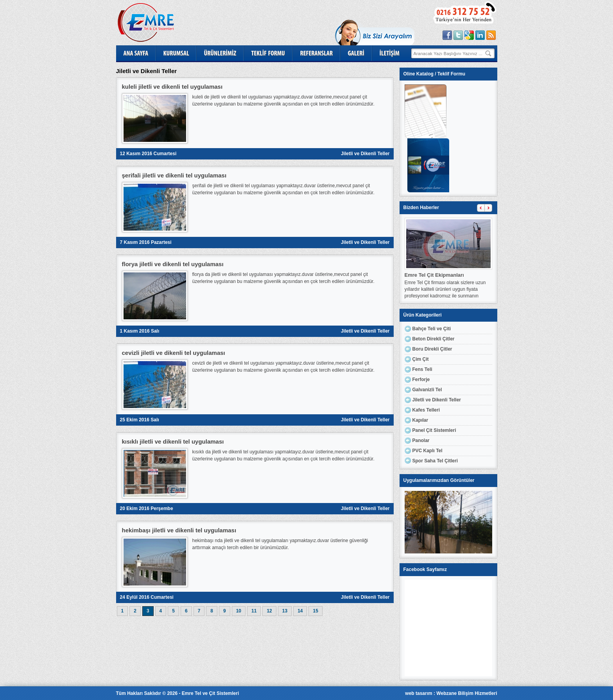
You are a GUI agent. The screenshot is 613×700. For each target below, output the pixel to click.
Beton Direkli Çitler (434, 339)
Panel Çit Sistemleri (434, 430)
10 (239, 611)
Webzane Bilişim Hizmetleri (467, 693)
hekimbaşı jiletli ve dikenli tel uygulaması (179, 530)
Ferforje (421, 380)
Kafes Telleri (426, 410)
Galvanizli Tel (427, 390)
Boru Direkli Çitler (432, 349)
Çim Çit (421, 359)
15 (315, 611)
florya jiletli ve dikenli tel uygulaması (173, 264)
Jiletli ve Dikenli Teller (365, 154)
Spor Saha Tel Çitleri (435, 461)
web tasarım (419, 693)
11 (254, 611)
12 (269, 611)
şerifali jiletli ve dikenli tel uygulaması (174, 175)
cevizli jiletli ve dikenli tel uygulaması (174, 353)
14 (300, 611)
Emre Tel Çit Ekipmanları (434, 275)
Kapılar (420, 420)
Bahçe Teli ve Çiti (432, 329)
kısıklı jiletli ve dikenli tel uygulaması (173, 441)
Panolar (421, 440)
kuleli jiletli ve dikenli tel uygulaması (172, 87)
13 (285, 611)
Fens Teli (422, 369)
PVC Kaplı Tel (427, 451)
